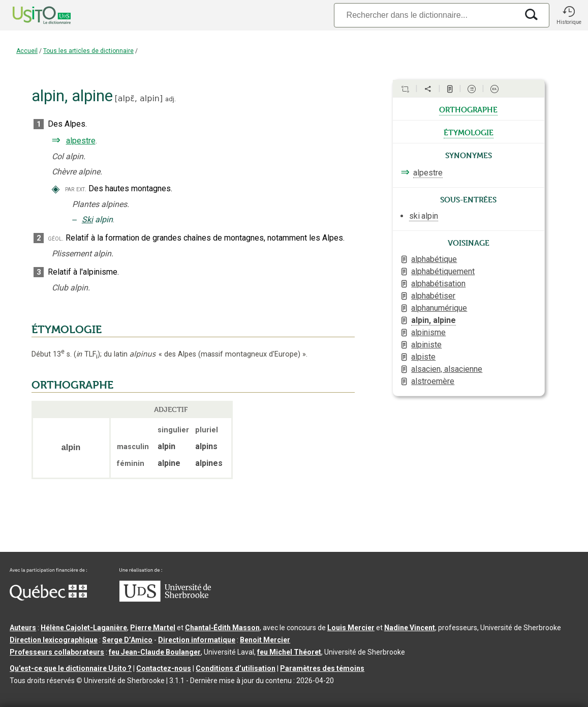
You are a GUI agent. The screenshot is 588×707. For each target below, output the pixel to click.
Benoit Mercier (265, 640)
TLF (87, 354)
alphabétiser (433, 296)
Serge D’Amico (127, 640)
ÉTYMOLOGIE (67, 330)
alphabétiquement (443, 271)
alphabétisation (438, 284)
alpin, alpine (434, 320)
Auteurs (23, 628)
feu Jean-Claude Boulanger (155, 652)
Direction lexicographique (54, 640)
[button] (569, 15)
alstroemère (433, 381)
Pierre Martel (153, 628)
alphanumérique (439, 308)
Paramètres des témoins (322, 668)
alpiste (423, 357)
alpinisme (428, 332)
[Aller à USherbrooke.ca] (165, 599)
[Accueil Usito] (30, 15)
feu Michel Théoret (289, 652)
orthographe (468, 109)
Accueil (27, 51)
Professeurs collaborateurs (57, 652)
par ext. (76, 189)
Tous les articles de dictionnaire (88, 51)
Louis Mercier (351, 628)
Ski (87, 219)
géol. (56, 238)
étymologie (469, 132)
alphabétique (434, 259)
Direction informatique (197, 640)
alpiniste (426, 345)
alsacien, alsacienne (447, 369)
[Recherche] (426, 15)
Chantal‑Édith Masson (222, 628)
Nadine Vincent (410, 628)
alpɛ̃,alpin (139, 98)
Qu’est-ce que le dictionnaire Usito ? (71, 668)
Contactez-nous (164, 668)
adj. (171, 99)
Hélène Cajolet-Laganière (84, 628)
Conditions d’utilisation (236, 668)
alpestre (81, 141)
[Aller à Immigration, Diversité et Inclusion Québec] (48, 598)
